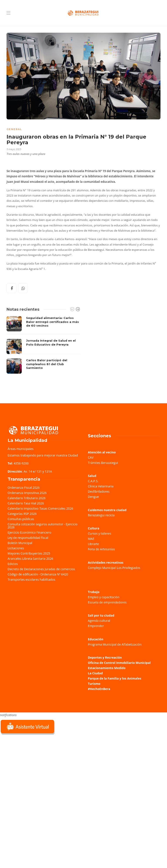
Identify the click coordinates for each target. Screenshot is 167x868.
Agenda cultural (99, 621)
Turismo (94, 684)
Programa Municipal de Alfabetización (115, 644)
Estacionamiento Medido (107, 668)
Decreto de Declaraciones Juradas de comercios (41, 569)
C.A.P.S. (93, 481)
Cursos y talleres (99, 533)
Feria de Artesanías (101, 549)
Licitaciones (16, 548)
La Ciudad (95, 673)
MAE (91, 539)
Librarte (93, 544)
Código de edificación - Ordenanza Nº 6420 (38, 574)
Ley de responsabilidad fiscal (28, 538)
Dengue (93, 497)
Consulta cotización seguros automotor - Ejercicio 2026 (43, 526)
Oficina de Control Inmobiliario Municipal (119, 663)
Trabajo (94, 592)
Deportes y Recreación (105, 657)
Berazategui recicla (101, 515)
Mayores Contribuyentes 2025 (29, 553)
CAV (91, 457)
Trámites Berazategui (103, 463)
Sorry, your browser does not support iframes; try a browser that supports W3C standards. (33, 767)
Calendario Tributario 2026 (27, 498)
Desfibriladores (99, 491)
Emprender (96, 626)
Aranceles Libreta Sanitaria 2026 (30, 559)
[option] (43, 345)
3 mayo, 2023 (14, 149)
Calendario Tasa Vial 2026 (26, 503)
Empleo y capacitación (104, 597)
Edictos (13, 564)
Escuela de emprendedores (107, 602)
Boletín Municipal (20, 543)
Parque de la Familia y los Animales (114, 678)
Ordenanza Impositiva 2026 (27, 493)
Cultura (94, 528)
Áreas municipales (21, 449)
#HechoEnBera (99, 689)
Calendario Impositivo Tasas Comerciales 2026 (40, 508)
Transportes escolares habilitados (31, 579)
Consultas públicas (21, 519)
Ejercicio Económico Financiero (29, 532)
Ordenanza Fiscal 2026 (24, 487)
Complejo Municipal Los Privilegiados (114, 568)
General (14, 129)
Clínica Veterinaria (101, 486)
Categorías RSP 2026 (22, 514)
